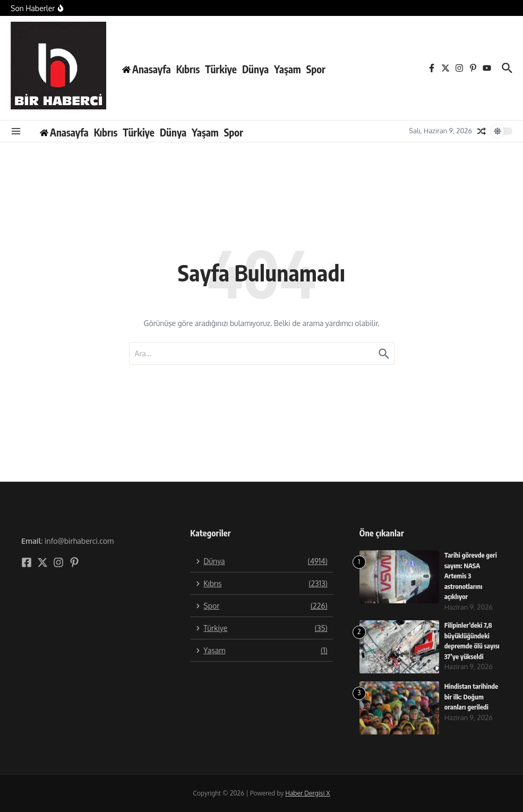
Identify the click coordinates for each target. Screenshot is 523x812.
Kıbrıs (188, 69)
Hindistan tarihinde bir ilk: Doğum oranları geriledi (472, 696)
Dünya (255, 69)
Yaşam (288, 69)
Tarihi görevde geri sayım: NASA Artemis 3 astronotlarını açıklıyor (471, 576)
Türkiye (221, 69)
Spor (316, 69)
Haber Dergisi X (307, 793)
